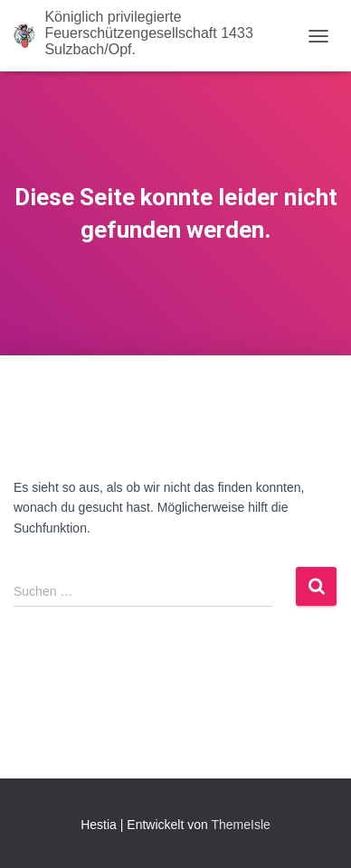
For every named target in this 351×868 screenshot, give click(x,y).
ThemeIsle (240, 825)
